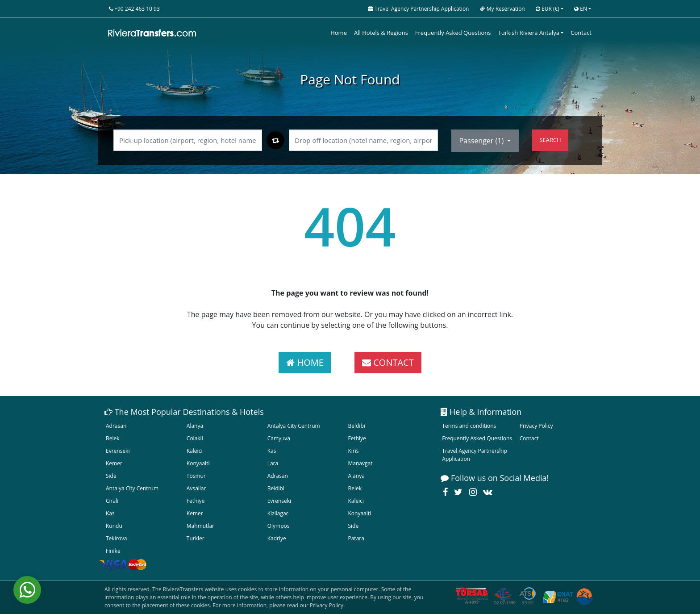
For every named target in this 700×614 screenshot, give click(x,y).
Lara (273, 463)
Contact (581, 33)
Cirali (112, 501)
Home (339, 33)
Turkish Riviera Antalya (529, 33)
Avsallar (196, 488)
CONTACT (388, 362)
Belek (113, 438)
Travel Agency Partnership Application (475, 455)
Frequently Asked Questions (453, 33)
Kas (272, 451)
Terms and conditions (469, 426)
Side (111, 476)
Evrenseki (118, 451)
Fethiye (357, 438)
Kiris (353, 451)
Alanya (195, 426)
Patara (356, 538)
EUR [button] (548, 9)
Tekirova (116, 538)
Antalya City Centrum (294, 426)
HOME (305, 362)
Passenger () (483, 141)
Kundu (114, 526)
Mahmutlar (200, 526)
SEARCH (550, 140)
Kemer (114, 463)
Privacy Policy (536, 426)
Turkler (196, 538)
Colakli (195, 438)
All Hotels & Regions (381, 33)
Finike (113, 551)
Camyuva (279, 438)
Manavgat (360, 463)
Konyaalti (198, 463)
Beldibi (356, 426)
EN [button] (581, 9)
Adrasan (116, 426)
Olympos (279, 526)
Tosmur (196, 476)
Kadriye (277, 538)
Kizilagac (278, 513)
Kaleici (195, 451)
